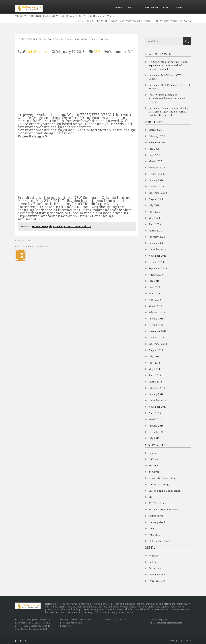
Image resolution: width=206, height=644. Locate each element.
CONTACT (180, 7)
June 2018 (154, 363)
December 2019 (158, 249)
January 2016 (156, 426)
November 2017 (158, 407)
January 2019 (156, 319)
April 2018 (155, 375)
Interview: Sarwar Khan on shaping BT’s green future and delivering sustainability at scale (169, 112)
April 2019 (155, 300)
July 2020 (154, 205)
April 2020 (155, 224)
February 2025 (157, 168)
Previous (20, 240)
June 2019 (154, 287)
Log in (152, 562)
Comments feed (157, 575)
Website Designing (159, 541)
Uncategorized (157, 522)
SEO (87, 21)
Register (153, 556)
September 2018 (158, 344)
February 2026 (157, 136)
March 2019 (155, 306)
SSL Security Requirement (164, 510)
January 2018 (156, 394)
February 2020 (157, 237)
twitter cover (156, 516)
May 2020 (154, 218)
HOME (119, 7)
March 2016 (155, 419)
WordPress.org (157, 581)
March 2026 (155, 130)
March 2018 (155, 382)
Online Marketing (159, 484)
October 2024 (156, 174)
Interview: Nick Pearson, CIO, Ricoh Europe (170, 87)
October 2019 (156, 262)
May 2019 (154, 293)
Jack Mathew (37, 52)
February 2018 (157, 388)
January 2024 (156, 180)
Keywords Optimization (162, 478)
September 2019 (158, 268)
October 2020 (156, 187)
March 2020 (155, 231)
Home (78, 21)
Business (154, 453)
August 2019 (156, 275)
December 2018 (158, 325)
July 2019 (154, 281)
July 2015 (154, 438)
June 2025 (154, 155)
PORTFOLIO (151, 7)
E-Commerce (156, 459)
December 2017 (158, 400)
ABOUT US (133, 7)
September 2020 (158, 193)
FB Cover (154, 465)
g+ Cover (154, 472)
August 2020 (156, 199)
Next (28, 240)
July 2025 (154, 149)
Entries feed (156, 568)
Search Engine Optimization (165, 491)
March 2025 (155, 161)
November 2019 (158, 256)
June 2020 (154, 212)
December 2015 (158, 432)
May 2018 (154, 369)
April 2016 (155, 413)
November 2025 (158, 142)
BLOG (166, 7)
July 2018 (154, 357)
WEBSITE (154, 535)
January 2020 (156, 243)
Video (152, 528)
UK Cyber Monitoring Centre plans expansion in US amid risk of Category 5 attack (169, 65)
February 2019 (157, 312)
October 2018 (156, 338)
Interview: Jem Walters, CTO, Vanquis (166, 77)
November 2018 (158, 331)
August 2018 (156, 350)
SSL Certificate (157, 503)
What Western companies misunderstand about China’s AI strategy (167, 98)
